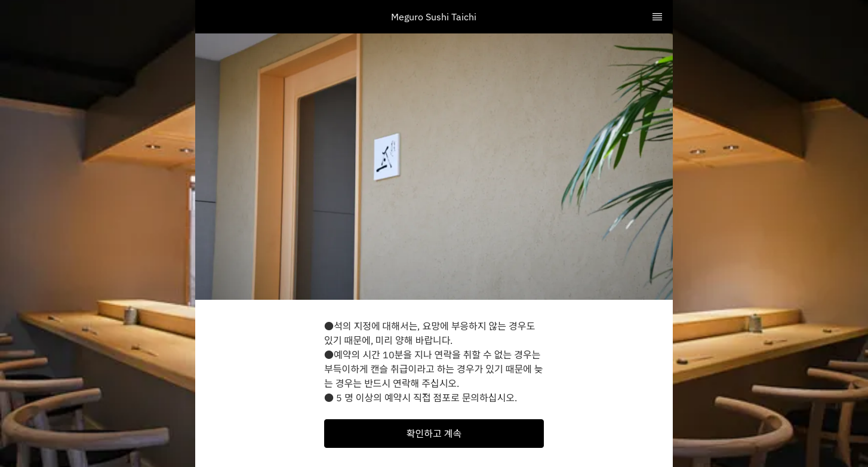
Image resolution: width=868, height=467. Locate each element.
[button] (434, 434)
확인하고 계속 (434, 434)
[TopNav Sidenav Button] (657, 17)
